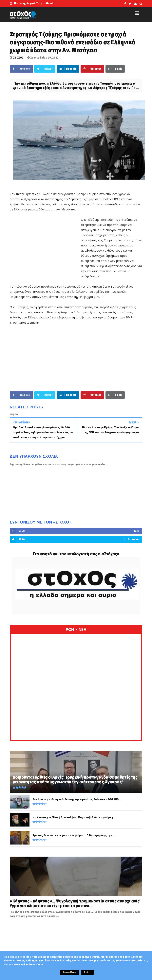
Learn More (70, 972)
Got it (87, 972)
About (49, 3)
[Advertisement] (45, 245)
